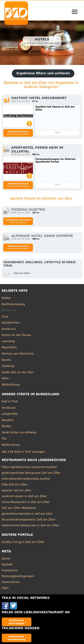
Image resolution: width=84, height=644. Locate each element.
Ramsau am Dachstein (18, 354)
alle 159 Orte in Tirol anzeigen (23, 452)
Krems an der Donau (16, 335)
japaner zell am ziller (17, 490)
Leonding (8, 341)
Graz (5, 316)
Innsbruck (9, 329)
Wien (5, 378)
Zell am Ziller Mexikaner (19, 508)
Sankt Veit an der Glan (18, 372)
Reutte (6, 360)
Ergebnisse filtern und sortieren (43, 73)
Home (6, 559)
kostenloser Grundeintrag (17, 638)
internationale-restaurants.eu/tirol (26, 479)
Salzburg (8, 366)
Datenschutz (11, 582)
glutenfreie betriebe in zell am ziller (27, 514)
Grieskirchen (11, 323)
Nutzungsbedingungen (18, 576)
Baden (6, 298)
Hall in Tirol (10, 401)
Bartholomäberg (13, 304)
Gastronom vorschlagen (16, 622)
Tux (4, 438)
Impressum (10, 570)
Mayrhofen (9, 347)
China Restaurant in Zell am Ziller (26, 502)
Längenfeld (10, 414)
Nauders (8, 420)
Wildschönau (11, 385)
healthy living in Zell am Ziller (23, 542)
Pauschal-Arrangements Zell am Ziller (29, 519)
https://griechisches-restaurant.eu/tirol (29, 467)
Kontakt (7, 564)
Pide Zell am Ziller (15, 484)
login (5, 588)
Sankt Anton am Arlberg (19, 432)
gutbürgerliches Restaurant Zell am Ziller (31, 473)
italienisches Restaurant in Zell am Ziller (31, 525)
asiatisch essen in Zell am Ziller (24, 496)
